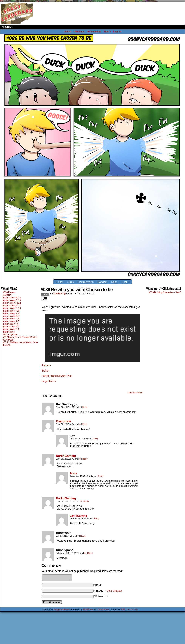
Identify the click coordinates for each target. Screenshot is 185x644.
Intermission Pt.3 (11, 327)
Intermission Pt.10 (12, 308)
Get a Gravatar (114, 591)
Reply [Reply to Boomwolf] (83, 536)
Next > (108, 32)
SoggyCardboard (17, 13)
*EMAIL (108, 591)
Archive (7, 27)
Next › (115, 282)
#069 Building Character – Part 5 (165, 292)
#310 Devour (9, 292)
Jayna (73, 473)
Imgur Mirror (49, 381)
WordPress (88, 609)
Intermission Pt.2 (11, 329)
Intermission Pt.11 (12, 306)
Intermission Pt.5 (11, 321)
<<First (68, 32)
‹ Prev (70, 282)
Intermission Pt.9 (11, 311)
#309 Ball (7, 295)
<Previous (79, 32)
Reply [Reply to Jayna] (101, 476)
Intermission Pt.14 (12, 298)
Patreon (46, 365)
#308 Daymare (10, 335)
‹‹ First (59, 282)
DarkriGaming (66, 456)
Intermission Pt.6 (11, 319)
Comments (94, 32)
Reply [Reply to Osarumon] (85, 424)
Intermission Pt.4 (11, 324)
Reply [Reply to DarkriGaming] (85, 459)
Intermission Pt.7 (11, 316)
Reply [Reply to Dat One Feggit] (85, 407)
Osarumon (63, 421)
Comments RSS (135, 393)
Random (102, 282)
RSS (123, 609)
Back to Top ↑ (133, 609)
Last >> (117, 32)
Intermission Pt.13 (12, 300)
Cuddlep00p (59, 294)
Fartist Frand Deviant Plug (57, 376)
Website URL (102, 596)
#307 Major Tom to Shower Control (20, 337)
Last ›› (126, 282)
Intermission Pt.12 (12, 303)
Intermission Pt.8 (11, 313)
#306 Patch (8, 340)
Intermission (9, 332)
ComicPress (103, 609)
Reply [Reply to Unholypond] (90, 553)
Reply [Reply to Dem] (96, 439)
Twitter (45, 371)
